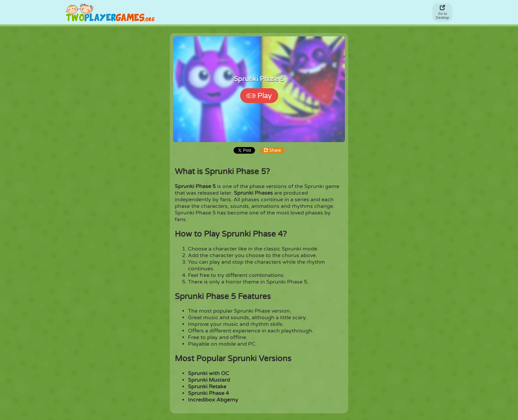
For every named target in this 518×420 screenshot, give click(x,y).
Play (259, 96)
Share (272, 150)
